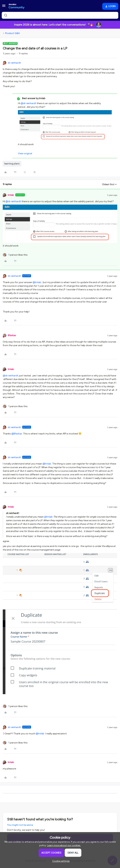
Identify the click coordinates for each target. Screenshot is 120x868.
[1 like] (15, 255)
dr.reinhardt (14, 63)
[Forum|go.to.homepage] (17, 6)
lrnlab (11, 195)
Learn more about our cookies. (64, 845)
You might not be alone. (20, 825)
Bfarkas (12, 335)
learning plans (12, 164)
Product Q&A (12, 33)
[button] (4, 7)
